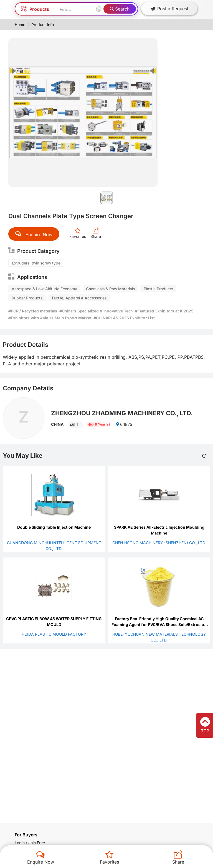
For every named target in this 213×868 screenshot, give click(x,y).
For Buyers (26, 835)
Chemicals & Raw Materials (110, 289)
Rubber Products (27, 298)
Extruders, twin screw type (36, 263)
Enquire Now (41, 862)
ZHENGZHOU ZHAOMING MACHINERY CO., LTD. (122, 413)
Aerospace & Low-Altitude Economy (44, 289)
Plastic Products (158, 289)
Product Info (43, 25)
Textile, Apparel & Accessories (79, 298)
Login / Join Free (30, 843)
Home (20, 25)
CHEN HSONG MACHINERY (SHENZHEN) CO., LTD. (159, 543)
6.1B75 (124, 424)
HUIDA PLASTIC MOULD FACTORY (54, 634)
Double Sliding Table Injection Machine (54, 527)
